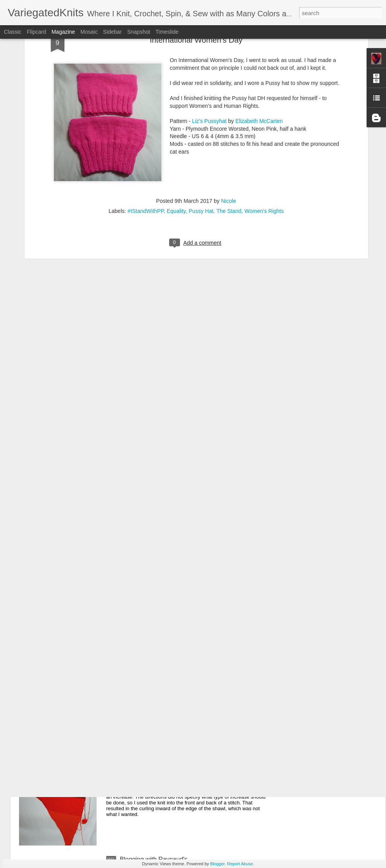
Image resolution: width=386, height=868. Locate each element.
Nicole (229, 104)
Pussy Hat (201, 114)
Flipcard (36, 32)
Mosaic (89, 32)
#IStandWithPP (146, 114)
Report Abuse (240, 864)
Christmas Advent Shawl (153, 595)
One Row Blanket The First (157, 683)
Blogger (217, 864)
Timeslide (167, 32)
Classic (13, 32)
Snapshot (139, 32)
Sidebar (113, 32)
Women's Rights (264, 114)
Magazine (63, 32)
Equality (176, 114)
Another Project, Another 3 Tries (164, 771)
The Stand (229, 114)
